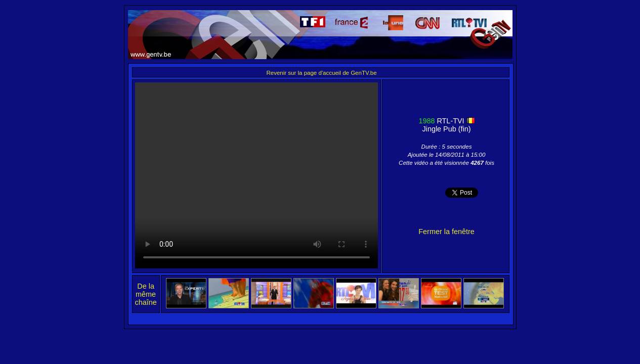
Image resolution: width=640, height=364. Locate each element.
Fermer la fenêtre (446, 232)
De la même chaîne (146, 294)
